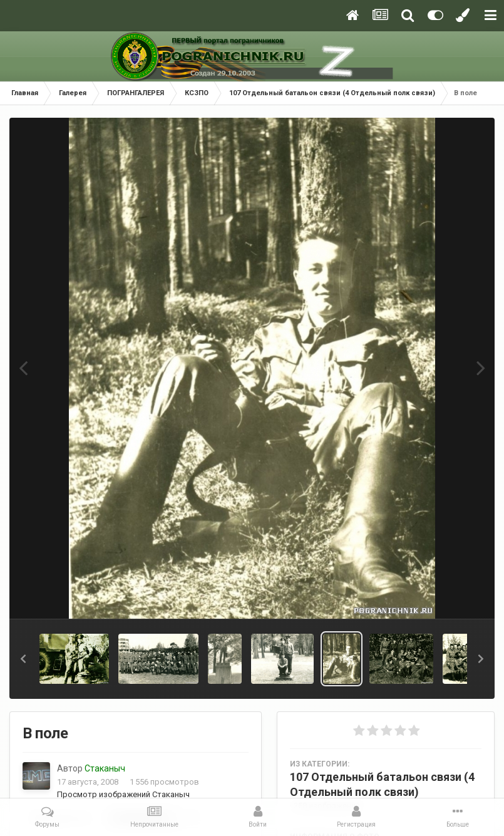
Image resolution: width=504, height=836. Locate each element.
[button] (23, 659)
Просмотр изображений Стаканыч (123, 794)
